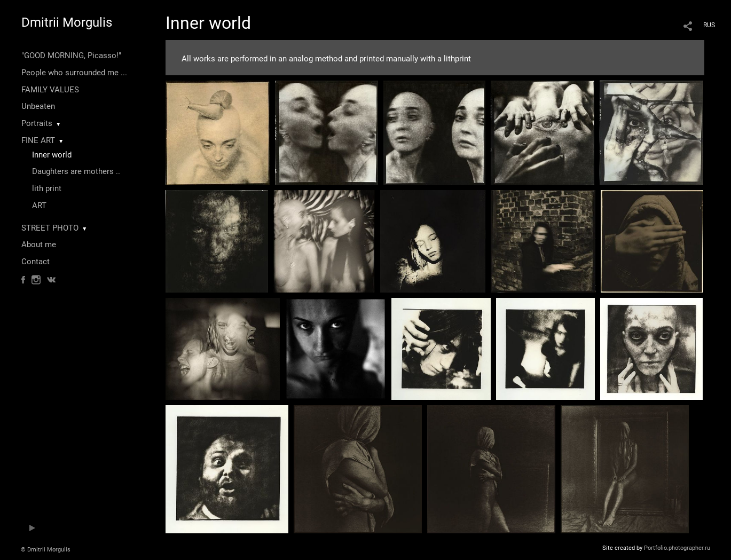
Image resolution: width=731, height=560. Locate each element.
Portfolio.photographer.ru (677, 548)
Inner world (52, 155)
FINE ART (38, 140)
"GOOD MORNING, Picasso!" (71, 56)
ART (39, 206)
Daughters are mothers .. (76, 171)
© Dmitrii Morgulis (46, 550)
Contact (36, 262)
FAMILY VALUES (50, 90)
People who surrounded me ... (74, 73)
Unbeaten (38, 106)
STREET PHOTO (50, 228)
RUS (709, 25)
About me (39, 244)
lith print (47, 188)
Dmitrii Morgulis (67, 22)
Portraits (37, 123)
